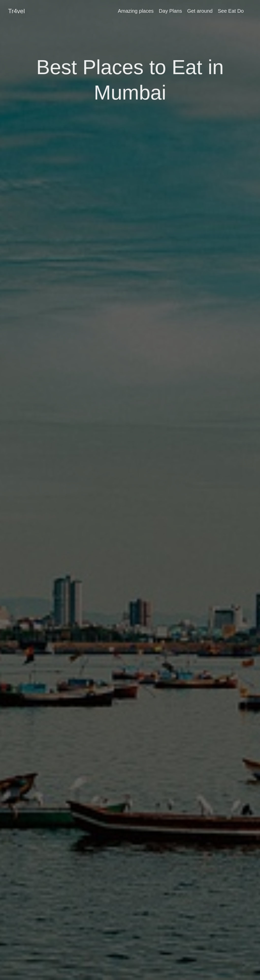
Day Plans (170, 11)
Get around (200, 11)
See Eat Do (231, 11)
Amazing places (136, 11)
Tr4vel (17, 11)
